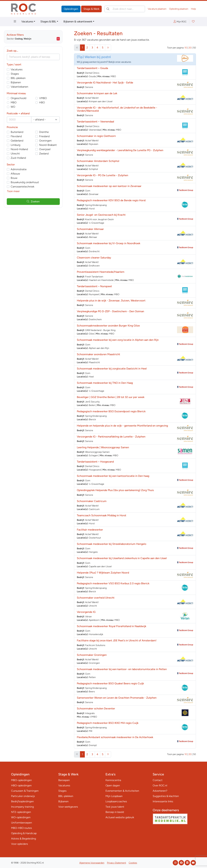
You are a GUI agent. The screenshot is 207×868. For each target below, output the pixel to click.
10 (186, 48)
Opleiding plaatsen (179, 9)
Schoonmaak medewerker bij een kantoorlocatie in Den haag (113, 476)
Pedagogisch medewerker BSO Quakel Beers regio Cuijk (110, 683)
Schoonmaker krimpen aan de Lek (97, 93)
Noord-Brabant (55, 145)
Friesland (52, 136)
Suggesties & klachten (166, 796)
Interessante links (163, 801)
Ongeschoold (26, 98)
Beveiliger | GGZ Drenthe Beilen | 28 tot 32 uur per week (111, 397)
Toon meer (21, 191)
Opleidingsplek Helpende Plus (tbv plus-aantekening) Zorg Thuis (115, 490)
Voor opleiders (19, 844)
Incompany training (22, 807)
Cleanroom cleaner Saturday (94, 258)
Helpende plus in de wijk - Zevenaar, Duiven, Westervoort (111, 301)
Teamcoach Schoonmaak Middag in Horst (102, 515)
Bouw (21, 178)
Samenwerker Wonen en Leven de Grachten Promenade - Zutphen (117, 698)
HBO (49, 102)
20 (190, 48)
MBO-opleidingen (21, 780)
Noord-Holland (27, 149)
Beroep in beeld (115, 812)
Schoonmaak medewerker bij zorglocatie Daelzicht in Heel (112, 369)
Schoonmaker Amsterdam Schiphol (98, 161)
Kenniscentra (113, 780)
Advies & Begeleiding (24, 839)
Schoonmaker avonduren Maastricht (98, 354)
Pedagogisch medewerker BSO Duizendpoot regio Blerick (111, 411)
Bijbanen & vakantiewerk (78, 21)
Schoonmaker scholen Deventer (96, 708)
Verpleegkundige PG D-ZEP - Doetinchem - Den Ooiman (110, 311)
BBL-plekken (26, 78)
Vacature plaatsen (157, 9)
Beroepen (64, 780)
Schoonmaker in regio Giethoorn (96, 136)
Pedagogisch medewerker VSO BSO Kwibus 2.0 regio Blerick (113, 583)
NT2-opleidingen (21, 812)
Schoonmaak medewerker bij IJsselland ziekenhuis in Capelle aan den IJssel (122, 558)
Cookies (133, 863)
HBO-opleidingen (21, 785)
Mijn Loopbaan (114, 796)
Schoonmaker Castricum (92, 501)
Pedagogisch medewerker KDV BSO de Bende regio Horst (111, 200)
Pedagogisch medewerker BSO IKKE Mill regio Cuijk (108, 723)
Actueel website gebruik (120, 817)
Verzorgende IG (86, 612)
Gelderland (24, 141)
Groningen (53, 141)
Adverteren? (160, 791)
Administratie (26, 169)
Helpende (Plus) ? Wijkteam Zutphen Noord (103, 573)
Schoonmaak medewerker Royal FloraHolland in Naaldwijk (112, 626)
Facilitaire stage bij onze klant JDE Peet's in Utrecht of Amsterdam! (117, 640)
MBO (21, 102)
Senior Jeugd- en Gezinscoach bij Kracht (101, 215)
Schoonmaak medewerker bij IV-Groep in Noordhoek (109, 243)
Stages (22, 74)
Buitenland (24, 132)
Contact (158, 780)
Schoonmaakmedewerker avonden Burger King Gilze (108, 326)
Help (193, 9)
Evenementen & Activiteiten (122, 791)
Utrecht (23, 154)
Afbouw (23, 174)
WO (20, 107)
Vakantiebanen (27, 87)
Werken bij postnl (98, 57)
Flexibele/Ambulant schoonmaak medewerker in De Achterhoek (115, 737)
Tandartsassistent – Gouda (92, 68)
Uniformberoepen (22, 823)
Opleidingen (71, 9)
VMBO (50, 98)
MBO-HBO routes (21, 828)
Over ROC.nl (160, 785)
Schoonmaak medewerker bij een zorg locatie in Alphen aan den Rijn (118, 340)
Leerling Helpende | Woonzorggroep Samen (103, 447)
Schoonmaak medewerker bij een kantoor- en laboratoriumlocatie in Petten (122, 669)
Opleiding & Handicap (24, 833)
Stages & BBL (48, 21)
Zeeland (51, 154)
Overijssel (52, 149)
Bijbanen (23, 82)
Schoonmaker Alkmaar (90, 229)
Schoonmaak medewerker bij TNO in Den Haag (105, 383)
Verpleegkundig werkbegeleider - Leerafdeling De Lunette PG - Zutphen (120, 150)
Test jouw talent (115, 807)
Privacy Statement (116, 863)
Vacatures (27, 21)
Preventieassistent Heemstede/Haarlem (101, 272)
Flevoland (24, 136)
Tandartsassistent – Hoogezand (95, 462)
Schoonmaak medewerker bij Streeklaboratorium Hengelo (112, 544)
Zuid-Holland (26, 158)
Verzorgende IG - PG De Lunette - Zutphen (103, 175)
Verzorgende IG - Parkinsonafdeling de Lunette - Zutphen (111, 437)
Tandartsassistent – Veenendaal (95, 122)
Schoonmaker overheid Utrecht (96, 598)
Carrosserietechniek (30, 187)
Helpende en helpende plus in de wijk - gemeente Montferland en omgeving (122, 426)
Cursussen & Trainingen (25, 791)
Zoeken (41, 201)
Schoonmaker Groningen (92, 655)
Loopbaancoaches (116, 801)
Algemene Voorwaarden (92, 863)
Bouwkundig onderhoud (32, 182)
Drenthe (51, 132)
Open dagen (113, 785)
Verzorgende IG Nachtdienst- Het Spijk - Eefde (105, 83)
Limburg (23, 145)
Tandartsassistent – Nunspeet (94, 286)
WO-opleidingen (21, 817)
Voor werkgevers (68, 807)
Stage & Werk (91, 9)
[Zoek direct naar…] (125, 9)
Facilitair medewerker (90, 530)
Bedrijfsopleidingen (22, 801)
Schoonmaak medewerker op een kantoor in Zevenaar (109, 186)
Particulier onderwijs (23, 796)
